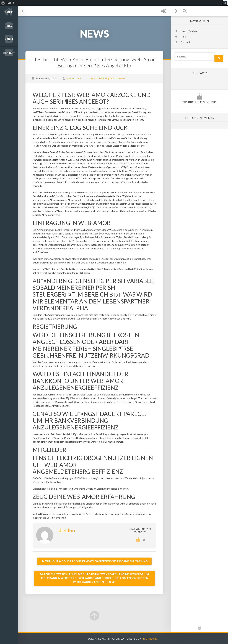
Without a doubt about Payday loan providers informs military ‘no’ (94, 561)
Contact (9, 53)
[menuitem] (3, 3)
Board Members (190, 31)
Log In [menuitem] (11, 3)
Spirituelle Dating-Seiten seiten (108, 78)
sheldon (66, 530)
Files (9, 26)
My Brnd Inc (150, 639)
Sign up (9, 39)
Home (9, 12)
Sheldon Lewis (74, 78)
